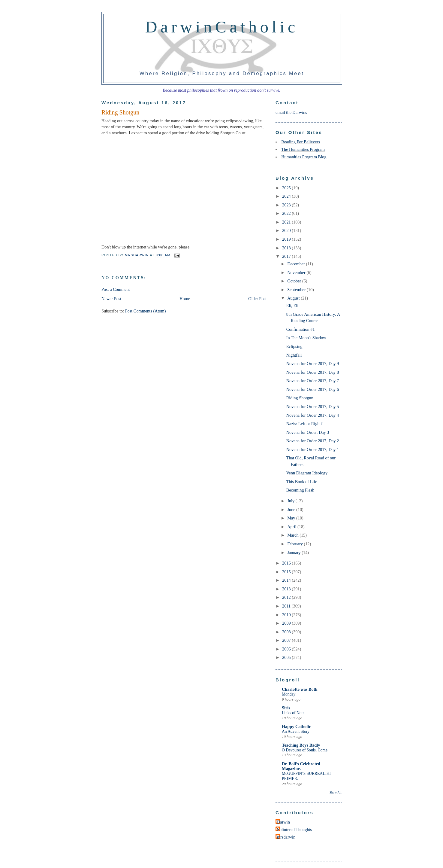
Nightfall (294, 355)
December (297, 264)
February (295, 544)
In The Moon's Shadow (306, 338)
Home (185, 299)
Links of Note (293, 713)
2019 (287, 239)
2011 (287, 606)
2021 (287, 222)
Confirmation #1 (301, 329)
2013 (287, 589)
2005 (287, 657)
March (293, 535)
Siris (286, 708)
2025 (287, 188)
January (294, 553)
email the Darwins (291, 112)
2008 (287, 632)
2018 (287, 248)
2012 (287, 597)
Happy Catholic (296, 726)
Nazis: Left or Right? (304, 424)
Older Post (257, 299)
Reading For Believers (301, 142)
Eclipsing (294, 346)
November (297, 273)
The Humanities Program (303, 149)
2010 (287, 615)
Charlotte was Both (300, 689)
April (292, 527)
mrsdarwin (286, 837)
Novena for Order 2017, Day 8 (313, 372)
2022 (287, 213)
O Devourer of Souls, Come (305, 750)
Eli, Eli (292, 306)
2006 (287, 649)
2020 (287, 230)
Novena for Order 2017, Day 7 (313, 381)
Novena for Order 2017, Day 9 (313, 364)
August (294, 298)
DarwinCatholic (222, 27)
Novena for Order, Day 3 (308, 432)
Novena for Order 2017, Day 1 (313, 449)
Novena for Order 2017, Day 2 (313, 441)
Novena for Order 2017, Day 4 (313, 415)
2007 (287, 640)
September (297, 290)
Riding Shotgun (300, 398)
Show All (336, 792)
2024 (287, 196)
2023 (287, 205)
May (292, 518)
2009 (287, 623)
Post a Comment (116, 289)
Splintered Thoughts (294, 830)
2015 (287, 572)
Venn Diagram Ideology (307, 473)
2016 (287, 563)
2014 (287, 580)
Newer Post (111, 299)
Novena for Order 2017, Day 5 (313, 407)
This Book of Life (302, 482)
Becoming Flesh (300, 490)
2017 (287, 256)
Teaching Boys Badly (301, 745)
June (292, 510)
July (291, 501)
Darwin (283, 822)
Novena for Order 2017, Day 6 (313, 389)
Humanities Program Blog (304, 157)
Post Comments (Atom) (146, 311)
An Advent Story (296, 731)
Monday (289, 694)
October (295, 281)
